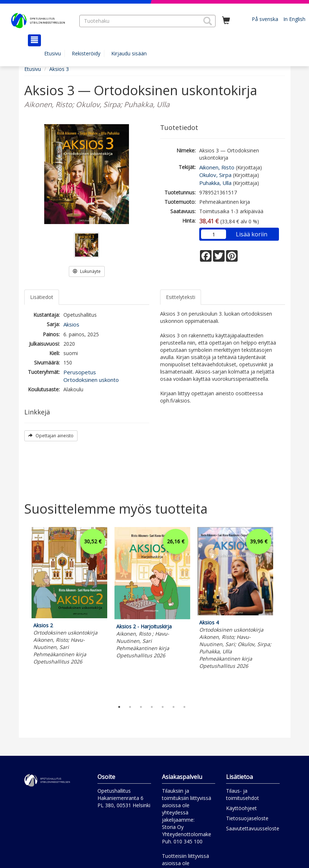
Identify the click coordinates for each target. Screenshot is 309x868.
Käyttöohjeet (241, 808)
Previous (22, 612)
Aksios (71, 324)
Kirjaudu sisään (129, 53)
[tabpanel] (69, 597)
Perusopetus (80, 372)
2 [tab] (130, 707)
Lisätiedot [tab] (42, 297)
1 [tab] (119, 707)
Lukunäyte (87, 271)
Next (281, 612)
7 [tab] (184, 707)
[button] (208, 21)
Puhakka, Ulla (215, 183)
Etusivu (53, 53)
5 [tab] (163, 707)
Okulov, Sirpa (215, 175)
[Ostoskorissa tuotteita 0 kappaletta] (226, 21)
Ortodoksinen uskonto (91, 380)
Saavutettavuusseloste (253, 828)
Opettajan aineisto (51, 436)
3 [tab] (141, 707)
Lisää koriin (252, 234)
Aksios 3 (59, 69)
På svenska (265, 19)
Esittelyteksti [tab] (181, 297)
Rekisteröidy (86, 53)
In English (294, 19)
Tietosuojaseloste (247, 818)
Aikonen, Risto (217, 167)
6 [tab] (174, 707)
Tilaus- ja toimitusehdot (243, 794)
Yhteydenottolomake (187, 834)
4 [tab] (152, 707)
